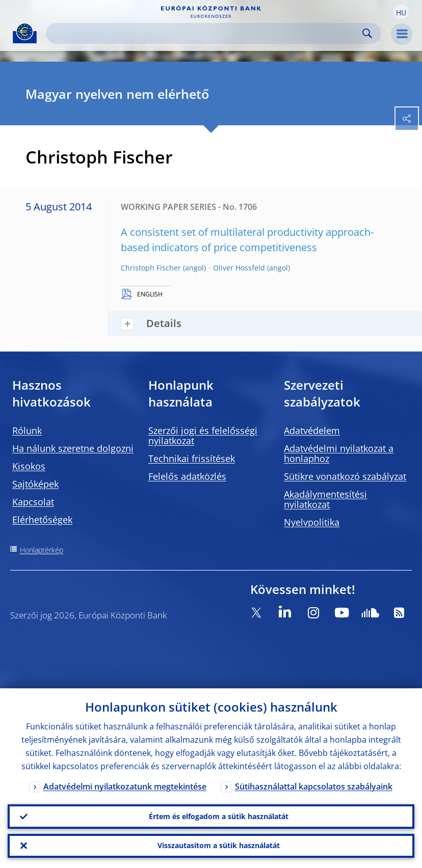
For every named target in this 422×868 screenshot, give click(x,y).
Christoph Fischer (151, 268)
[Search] (205, 33)
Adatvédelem (312, 430)
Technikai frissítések (192, 458)
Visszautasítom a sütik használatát (219, 845)
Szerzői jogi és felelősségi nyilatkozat (203, 436)
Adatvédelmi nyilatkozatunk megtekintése (125, 786)
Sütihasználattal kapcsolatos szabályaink (314, 786)
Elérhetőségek (42, 520)
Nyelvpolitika (312, 522)
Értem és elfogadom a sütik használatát (219, 816)
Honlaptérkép (42, 550)
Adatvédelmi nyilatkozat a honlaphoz (339, 453)
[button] (401, 12)
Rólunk (27, 430)
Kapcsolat (33, 502)
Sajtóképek (35, 484)
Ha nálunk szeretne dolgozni (73, 448)
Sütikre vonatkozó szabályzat (345, 476)
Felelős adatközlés (187, 476)
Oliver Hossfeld (239, 268)
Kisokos (29, 466)
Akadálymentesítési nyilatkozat (325, 499)
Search (367, 33)
